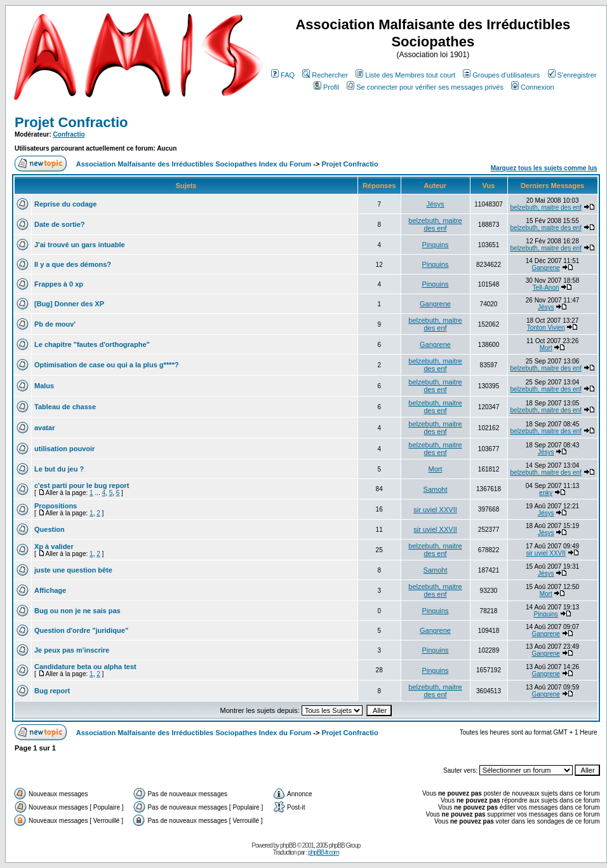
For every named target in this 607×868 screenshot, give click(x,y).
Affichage (50, 590)
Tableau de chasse (65, 407)
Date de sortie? (59, 224)
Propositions (56, 506)
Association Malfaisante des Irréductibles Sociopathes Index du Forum (194, 164)
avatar (44, 428)
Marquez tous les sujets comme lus (544, 168)
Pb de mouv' (55, 324)
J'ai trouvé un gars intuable (80, 245)
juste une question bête (73, 570)
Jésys (435, 204)
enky (546, 493)
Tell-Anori (546, 288)
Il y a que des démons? (73, 264)
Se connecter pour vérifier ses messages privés (425, 87)
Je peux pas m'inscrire (72, 650)
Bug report (52, 691)
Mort (546, 348)
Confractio (69, 134)
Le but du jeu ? (59, 469)
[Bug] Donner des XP (69, 304)
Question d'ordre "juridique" (81, 630)
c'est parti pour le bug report (82, 485)
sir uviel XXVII (435, 510)
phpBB (288, 845)
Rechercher (325, 75)
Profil (326, 87)
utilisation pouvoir (64, 449)
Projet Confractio (71, 122)
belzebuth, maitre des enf (546, 207)
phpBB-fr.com (324, 852)
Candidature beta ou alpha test (85, 667)
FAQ (283, 75)
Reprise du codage (65, 204)
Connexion (533, 87)
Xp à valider (54, 546)
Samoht (436, 489)
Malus (44, 386)
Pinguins (435, 245)
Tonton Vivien (546, 328)
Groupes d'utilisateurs (501, 75)
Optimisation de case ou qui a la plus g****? (106, 365)
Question (50, 529)
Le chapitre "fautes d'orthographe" (92, 344)
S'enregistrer (572, 75)
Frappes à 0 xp (59, 284)
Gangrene (545, 268)
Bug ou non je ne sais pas (77, 611)
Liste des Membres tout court (405, 75)
